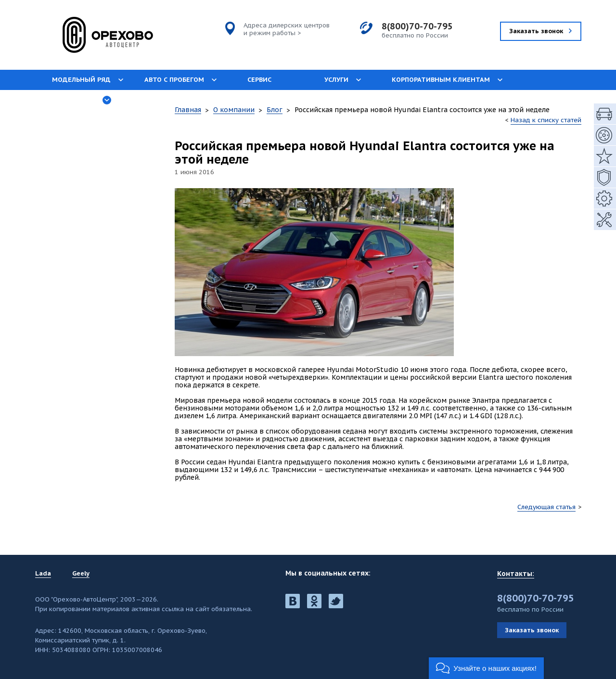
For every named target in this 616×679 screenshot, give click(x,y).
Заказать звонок (532, 630)
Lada (43, 574)
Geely (81, 574)
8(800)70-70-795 (417, 26)
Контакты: (516, 574)
